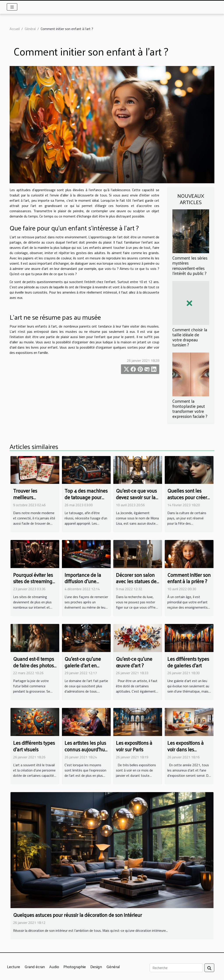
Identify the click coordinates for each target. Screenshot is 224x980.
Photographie (75, 967)
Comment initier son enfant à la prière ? (189, 578)
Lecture (14, 967)
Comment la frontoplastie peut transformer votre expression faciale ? (190, 409)
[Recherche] (176, 968)
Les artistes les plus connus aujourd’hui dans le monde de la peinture (86, 753)
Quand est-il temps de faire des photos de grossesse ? (34, 665)
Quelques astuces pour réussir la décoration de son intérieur (78, 915)
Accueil (15, 29)
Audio (54, 967)
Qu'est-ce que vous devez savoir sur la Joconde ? (136, 497)
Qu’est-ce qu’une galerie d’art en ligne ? (83, 665)
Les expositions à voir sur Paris (134, 746)
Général (30, 29)
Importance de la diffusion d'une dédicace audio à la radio (85, 585)
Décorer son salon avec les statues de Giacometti (136, 581)
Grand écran (35, 967)
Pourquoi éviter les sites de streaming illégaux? (33, 581)
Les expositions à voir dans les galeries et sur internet (185, 753)
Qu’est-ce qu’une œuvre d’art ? (134, 662)
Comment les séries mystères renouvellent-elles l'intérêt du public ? (190, 265)
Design (96, 967)
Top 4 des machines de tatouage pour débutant (86, 497)
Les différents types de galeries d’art (188, 662)
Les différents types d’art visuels (34, 746)
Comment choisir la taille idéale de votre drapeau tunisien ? (190, 337)
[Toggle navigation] (12, 7)
